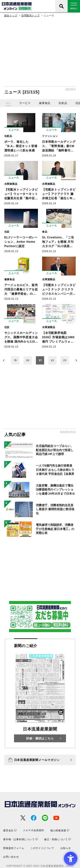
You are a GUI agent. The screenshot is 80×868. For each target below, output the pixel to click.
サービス (25, 103)
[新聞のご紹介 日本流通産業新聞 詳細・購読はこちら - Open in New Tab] (40, 693)
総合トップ (11, 16)
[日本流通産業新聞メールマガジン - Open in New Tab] (40, 760)
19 (15, 360)
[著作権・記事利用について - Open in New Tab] (21, 839)
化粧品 (63, 103)
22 (52, 360)
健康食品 (45, 103)
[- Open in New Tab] (40, 617)
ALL (8, 103)
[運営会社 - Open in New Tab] (10, 830)
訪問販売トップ (31, 16)
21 (40, 360)
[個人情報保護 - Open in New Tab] (60, 830)
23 (65, 360)
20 (28, 360)
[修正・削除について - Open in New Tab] (58, 839)
